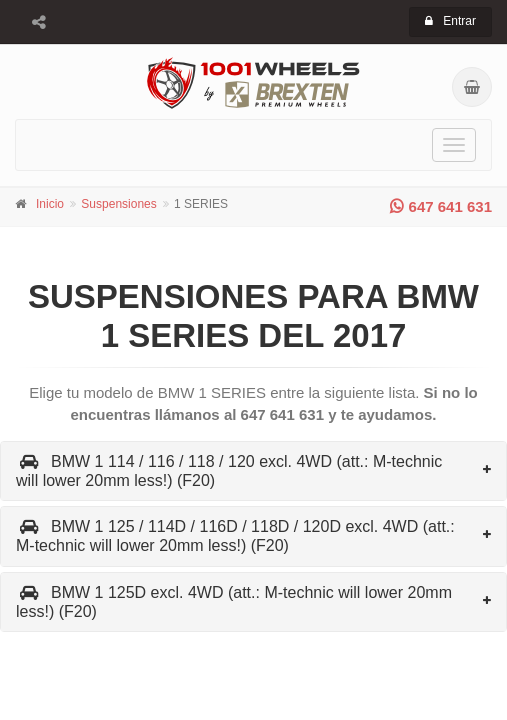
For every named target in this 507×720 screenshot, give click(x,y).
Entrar (450, 21)
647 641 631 (441, 206)
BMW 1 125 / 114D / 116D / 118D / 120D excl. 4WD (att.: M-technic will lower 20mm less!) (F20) (235, 536)
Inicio (50, 204)
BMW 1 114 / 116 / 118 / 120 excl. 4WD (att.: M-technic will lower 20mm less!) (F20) (229, 471)
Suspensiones (118, 204)
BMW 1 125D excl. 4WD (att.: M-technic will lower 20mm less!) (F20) (234, 602)
